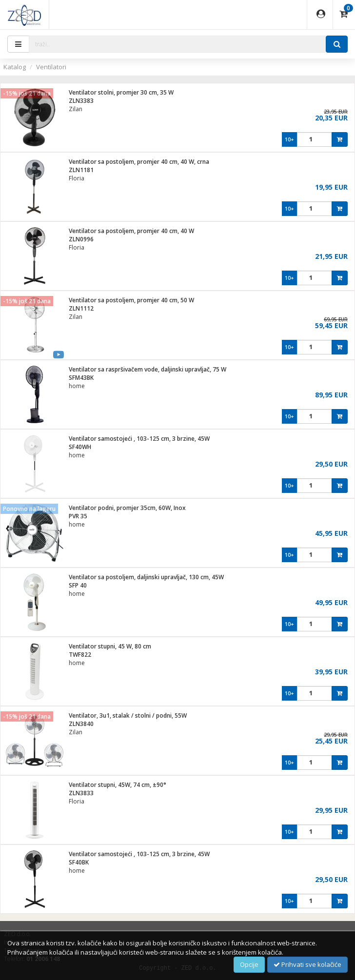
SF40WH (80, 447)
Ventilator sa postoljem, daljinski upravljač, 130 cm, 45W (146, 577)
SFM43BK (81, 378)
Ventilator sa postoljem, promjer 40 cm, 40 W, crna (139, 162)
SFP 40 (78, 585)
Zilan (76, 109)
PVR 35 (78, 516)
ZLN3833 (81, 793)
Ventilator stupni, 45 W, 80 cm (110, 646)
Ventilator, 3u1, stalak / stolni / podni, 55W (128, 715)
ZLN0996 (81, 239)
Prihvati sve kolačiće (307, 964)
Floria (77, 178)
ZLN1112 (81, 308)
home (77, 386)
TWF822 (80, 655)
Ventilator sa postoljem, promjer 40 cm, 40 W (131, 231)
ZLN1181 (81, 170)
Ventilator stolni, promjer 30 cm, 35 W (121, 92)
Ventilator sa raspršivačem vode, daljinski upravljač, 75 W (148, 369)
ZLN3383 (81, 101)
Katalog (15, 67)
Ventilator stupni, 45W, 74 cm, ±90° (118, 785)
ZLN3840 (81, 724)
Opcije (249, 964)
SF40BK (79, 862)
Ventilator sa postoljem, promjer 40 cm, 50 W (131, 300)
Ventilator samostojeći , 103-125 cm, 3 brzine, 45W (139, 439)
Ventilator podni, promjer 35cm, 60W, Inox (127, 508)
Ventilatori (51, 67)
